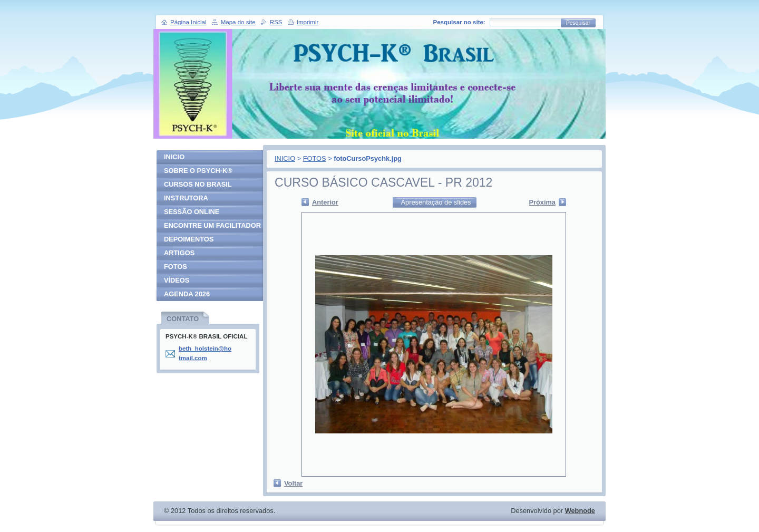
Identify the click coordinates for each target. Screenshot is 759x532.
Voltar (293, 483)
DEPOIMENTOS (189, 239)
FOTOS (315, 158)
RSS (276, 22)
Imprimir (308, 22)
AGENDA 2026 (187, 294)
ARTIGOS (179, 253)
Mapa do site (238, 22)
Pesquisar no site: (459, 22)
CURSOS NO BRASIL (198, 184)
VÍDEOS (177, 280)
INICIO (285, 158)
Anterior (325, 202)
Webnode (580, 511)
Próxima (542, 202)
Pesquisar (578, 23)
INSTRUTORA (186, 198)
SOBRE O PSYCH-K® (198, 171)
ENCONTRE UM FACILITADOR (212, 225)
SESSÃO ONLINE (192, 212)
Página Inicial (188, 22)
